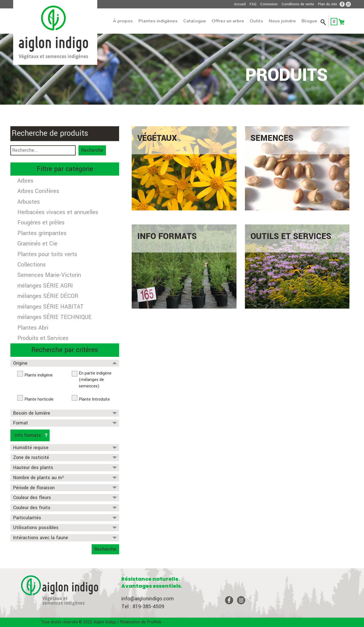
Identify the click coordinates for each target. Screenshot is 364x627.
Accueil (240, 4)
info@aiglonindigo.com (148, 599)
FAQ (253, 4)
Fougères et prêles (41, 223)
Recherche (92, 150)
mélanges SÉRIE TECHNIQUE (55, 317)
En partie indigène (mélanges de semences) (95, 380)
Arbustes (29, 202)
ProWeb (154, 622)
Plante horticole (39, 399)
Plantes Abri (33, 328)
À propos (123, 21)
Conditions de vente (298, 4)
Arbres (25, 181)
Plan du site (328, 4)
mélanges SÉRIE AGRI (45, 286)
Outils (256, 21)
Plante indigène (39, 375)
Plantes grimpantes (42, 233)
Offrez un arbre (228, 21)
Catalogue (195, 21)
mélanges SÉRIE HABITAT (51, 307)
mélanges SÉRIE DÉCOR (48, 296)
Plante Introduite (94, 399)
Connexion (269, 4)
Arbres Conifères (38, 191)
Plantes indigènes (158, 21)
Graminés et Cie (37, 244)
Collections (32, 265)
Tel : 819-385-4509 (143, 607)
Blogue (309, 21)
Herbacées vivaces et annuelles (58, 212)
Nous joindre (282, 21)
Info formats (28, 435)
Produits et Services (43, 338)
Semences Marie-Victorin (49, 275)
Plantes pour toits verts (47, 254)
